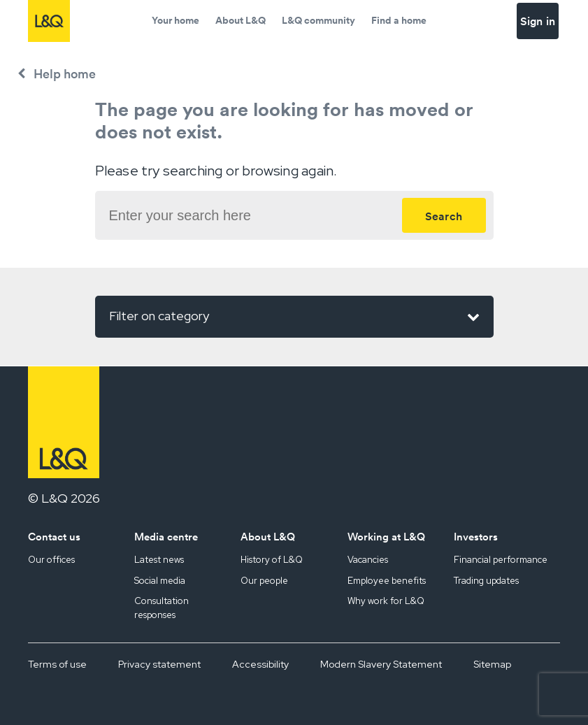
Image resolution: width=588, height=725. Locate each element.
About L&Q (241, 20)
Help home (65, 74)
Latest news (159, 560)
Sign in (538, 21)
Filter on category (294, 317)
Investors (476, 537)
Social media (160, 581)
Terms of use (57, 664)
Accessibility (260, 664)
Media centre (166, 537)
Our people (264, 581)
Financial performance (501, 560)
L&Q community (318, 20)
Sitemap (492, 664)
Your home (175, 20)
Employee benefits (387, 581)
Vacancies (368, 560)
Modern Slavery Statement (381, 664)
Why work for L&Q (386, 601)
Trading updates (486, 581)
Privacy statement (159, 664)
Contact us (54, 537)
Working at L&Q (386, 537)
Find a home (399, 20)
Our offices (51, 560)
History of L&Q (272, 560)
